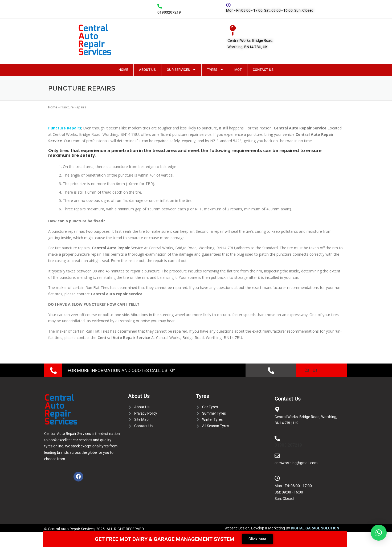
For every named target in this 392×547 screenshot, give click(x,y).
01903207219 (169, 12)
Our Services (181, 70)
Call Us (311, 370)
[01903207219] (160, 6)
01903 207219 (288, 445)
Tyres (215, 70)
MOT (238, 70)
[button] (379, 533)
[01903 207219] (277, 438)
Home (123, 70)
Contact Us (263, 70)
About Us (147, 70)
